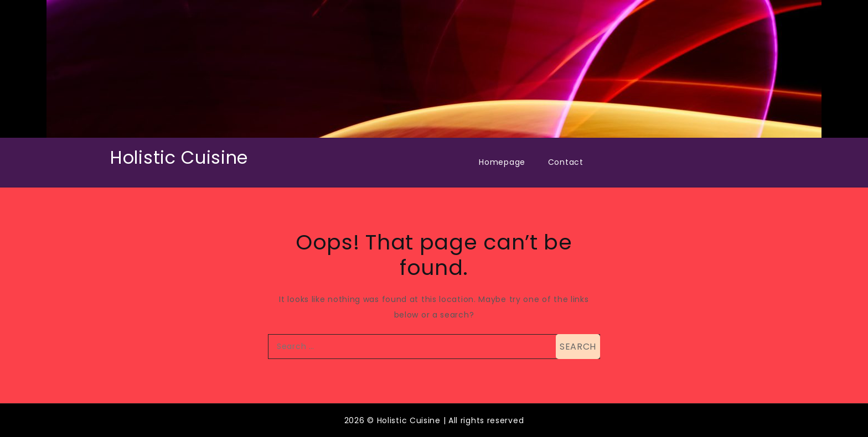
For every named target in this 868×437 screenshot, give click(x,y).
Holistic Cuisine (179, 157)
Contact (566, 162)
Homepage (502, 162)
